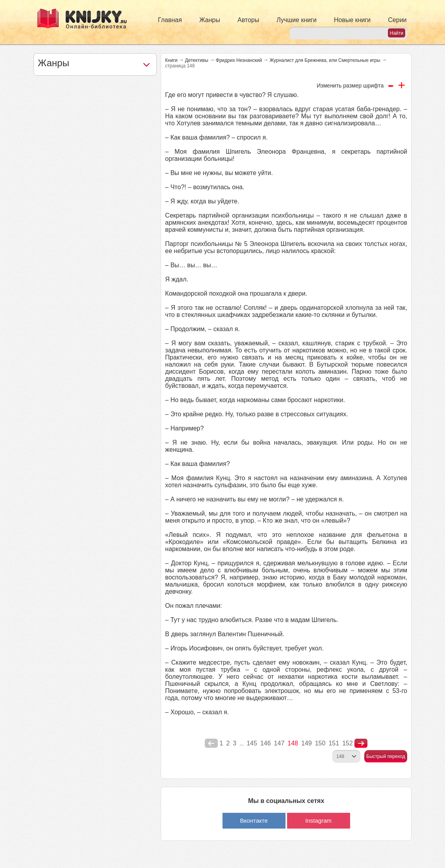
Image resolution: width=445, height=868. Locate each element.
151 (334, 743)
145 (252, 743)
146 (266, 743)
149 (307, 743)
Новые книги (352, 20)
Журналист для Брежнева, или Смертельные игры (325, 60)
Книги (171, 60)
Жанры (210, 20)
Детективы (197, 60)
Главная (170, 20)
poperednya (211, 743)
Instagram (318, 821)
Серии (397, 20)
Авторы (248, 20)
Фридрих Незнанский (239, 60)
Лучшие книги (297, 20)
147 (279, 743)
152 (348, 743)
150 (320, 743)
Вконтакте (254, 821)
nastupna (361, 743)
